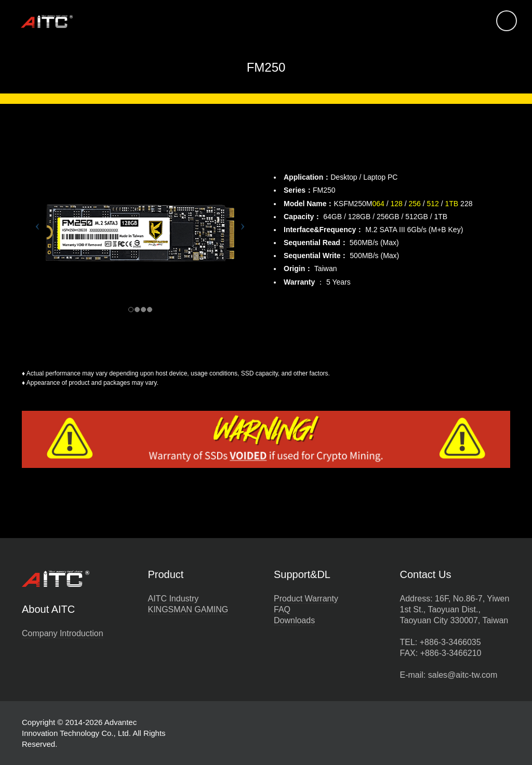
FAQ (282, 609)
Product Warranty (306, 599)
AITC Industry (174, 599)
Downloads (294, 620)
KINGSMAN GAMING (188, 609)
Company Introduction (63, 633)
